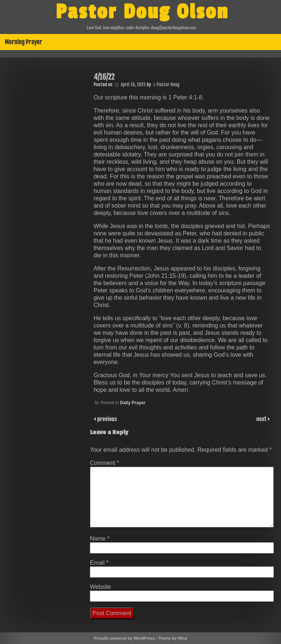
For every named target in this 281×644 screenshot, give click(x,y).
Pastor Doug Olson (142, 12)
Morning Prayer (23, 42)
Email (99, 563)
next (262, 418)
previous (106, 418)
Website (101, 587)
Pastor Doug (168, 85)
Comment (105, 463)
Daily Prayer (133, 403)
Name (100, 539)
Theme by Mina (173, 638)
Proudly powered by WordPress (124, 638)
